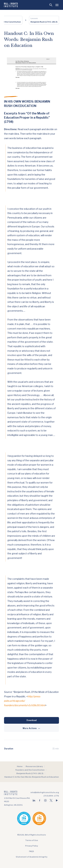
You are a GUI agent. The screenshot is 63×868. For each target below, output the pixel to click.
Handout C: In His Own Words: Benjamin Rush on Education (32, 777)
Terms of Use (32, 840)
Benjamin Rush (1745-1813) (30, 773)
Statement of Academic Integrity (32, 857)
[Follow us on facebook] (40, 800)
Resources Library (34, 766)
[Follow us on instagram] (45, 800)
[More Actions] (32, 728)
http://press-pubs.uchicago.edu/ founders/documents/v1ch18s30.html (25, 701)
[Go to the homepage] (17, 794)
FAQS (32, 851)
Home (20, 766)
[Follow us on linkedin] (34, 800)
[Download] (32, 720)
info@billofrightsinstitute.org (45, 792)
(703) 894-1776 (51, 796)
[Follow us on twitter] (51, 800)
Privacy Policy (32, 846)
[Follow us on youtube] (57, 800)
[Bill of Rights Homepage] (11, 5)
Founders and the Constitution (30, 770)
